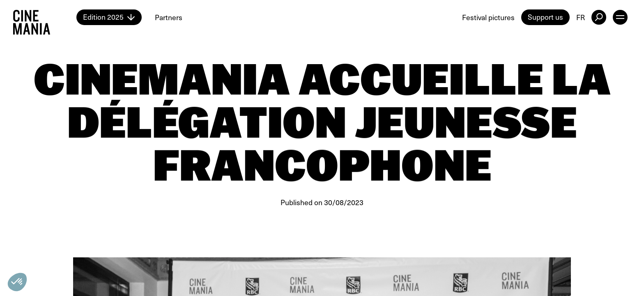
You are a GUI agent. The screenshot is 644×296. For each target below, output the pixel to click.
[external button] (599, 17)
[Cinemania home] (45, 17)
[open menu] (620, 17)
